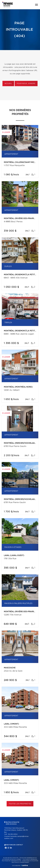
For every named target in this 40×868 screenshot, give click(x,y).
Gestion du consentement (20, 862)
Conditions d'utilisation (30, 861)
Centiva (24, 865)
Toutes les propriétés (20, 804)
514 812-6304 (13, 834)
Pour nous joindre (26, 84)
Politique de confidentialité (11, 861)
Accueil (8, 84)
